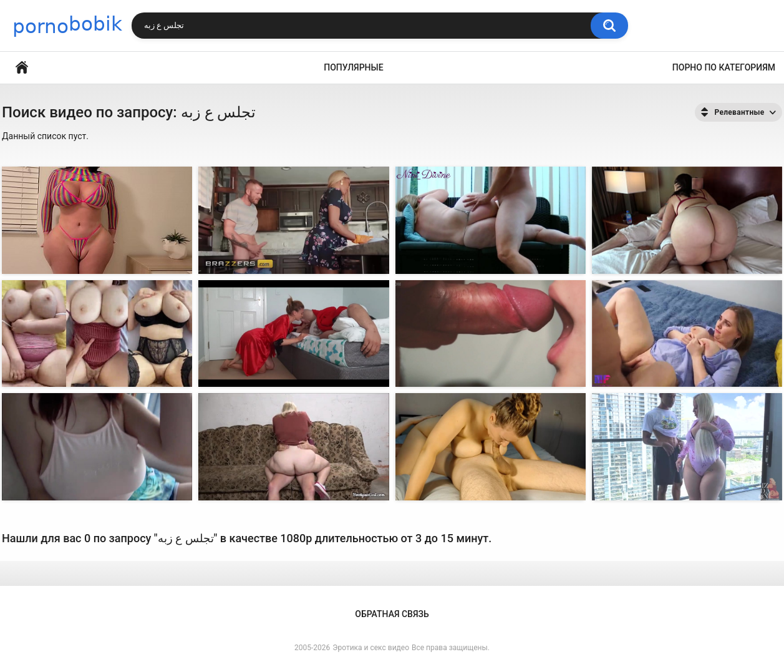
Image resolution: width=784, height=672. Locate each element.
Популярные (353, 67)
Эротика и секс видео (371, 648)
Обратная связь (392, 614)
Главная (22, 68)
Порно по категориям (724, 67)
